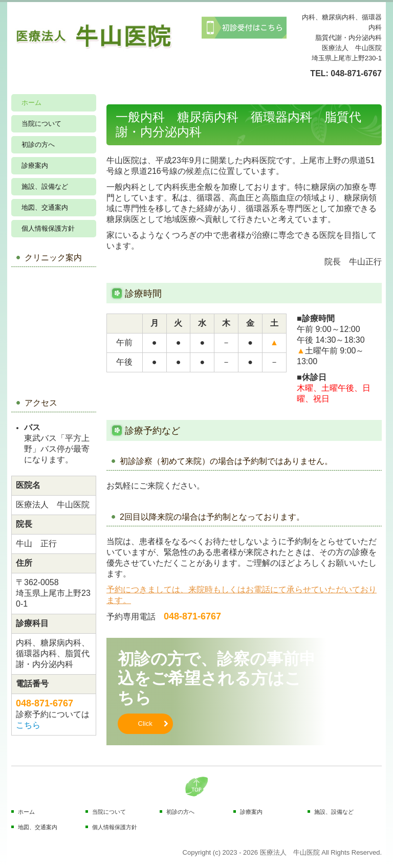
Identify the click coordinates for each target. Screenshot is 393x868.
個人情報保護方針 (48, 228)
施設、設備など (45, 186)
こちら (28, 725)
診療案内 (35, 165)
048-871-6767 (356, 73)
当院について (41, 124)
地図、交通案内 (45, 207)
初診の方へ (38, 144)
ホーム (31, 103)
